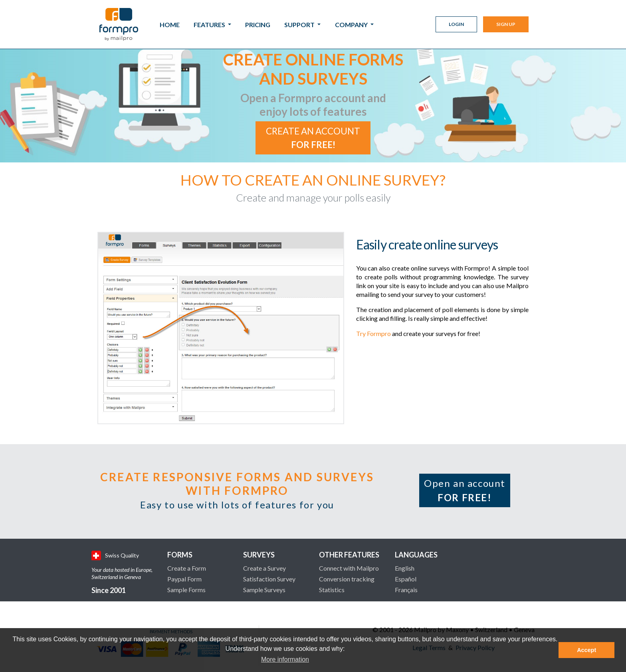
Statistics (332, 590)
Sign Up (506, 24)
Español (406, 579)
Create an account (313, 138)
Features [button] (210, 25)
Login (456, 24)
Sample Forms (186, 590)
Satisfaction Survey (269, 579)
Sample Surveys (264, 590)
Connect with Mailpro (349, 568)
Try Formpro (373, 333)
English (405, 568)
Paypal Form (184, 579)
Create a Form (187, 568)
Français (406, 590)
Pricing (258, 25)
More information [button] (285, 659)
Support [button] (300, 25)
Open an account (465, 490)
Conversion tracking (347, 579)
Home (170, 25)
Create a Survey (264, 568)
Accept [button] (586, 650)
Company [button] (352, 25)
